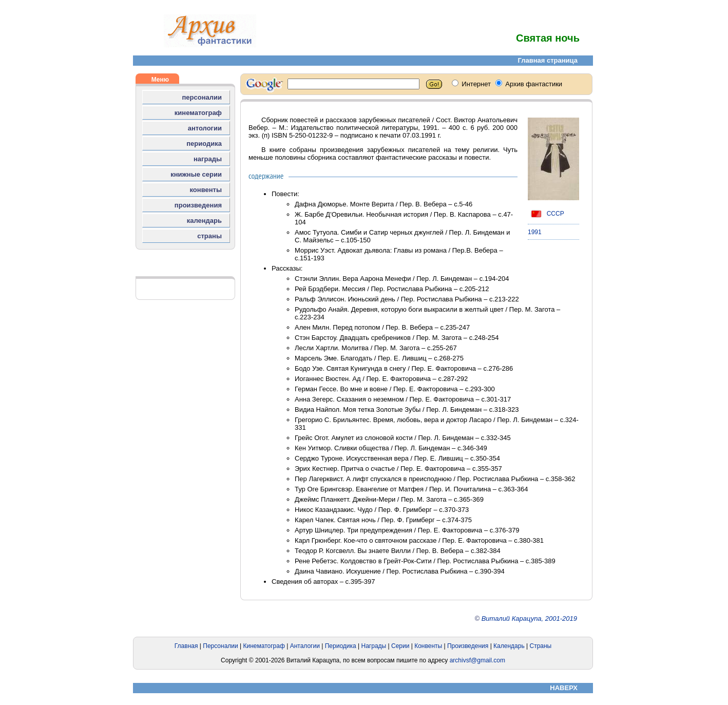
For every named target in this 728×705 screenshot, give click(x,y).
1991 (535, 232)
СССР (546, 214)
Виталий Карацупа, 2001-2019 (529, 618)
